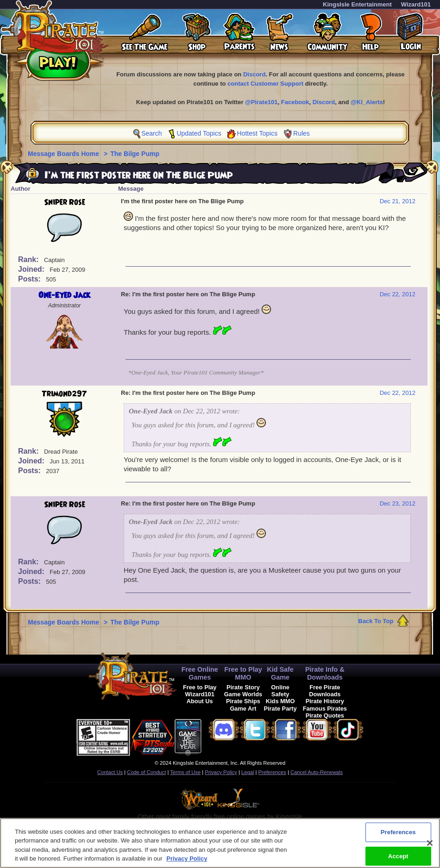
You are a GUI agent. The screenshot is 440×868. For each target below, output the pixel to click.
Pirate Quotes (325, 715)
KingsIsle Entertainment (357, 4)
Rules (302, 133)
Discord (254, 74)
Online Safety (280, 691)
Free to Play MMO (243, 673)
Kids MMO (280, 701)
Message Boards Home (64, 154)
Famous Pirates (325, 709)
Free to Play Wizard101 (200, 691)
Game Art (243, 709)
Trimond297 (64, 394)
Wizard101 (416, 4)
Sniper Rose (65, 202)
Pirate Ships (243, 701)
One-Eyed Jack (64, 295)
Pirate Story (243, 687)
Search (151, 133)
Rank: (29, 259)
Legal (248, 772)
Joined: (32, 269)
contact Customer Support (265, 84)
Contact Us (110, 772)
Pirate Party (280, 709)
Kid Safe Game (280, 673)
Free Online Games (200, 673)
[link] (225, 736)
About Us (200, 701)
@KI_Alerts (367, 102)
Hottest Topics (258, 133)
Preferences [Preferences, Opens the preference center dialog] (398, 837)
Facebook (295, 102)
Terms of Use (185, 772)
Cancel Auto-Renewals (317, 772)
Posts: (30, 279)
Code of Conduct (146, 772)
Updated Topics (199, 133)
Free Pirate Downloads (325, 691)
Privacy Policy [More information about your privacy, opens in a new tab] (187, 864)
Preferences (272, 772)
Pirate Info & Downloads (325, 673)
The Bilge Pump (135, 154)
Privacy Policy (221, 772)
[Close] (430, 848)
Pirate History (325, 701)
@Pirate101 (261, 102)
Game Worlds (243, 694)
